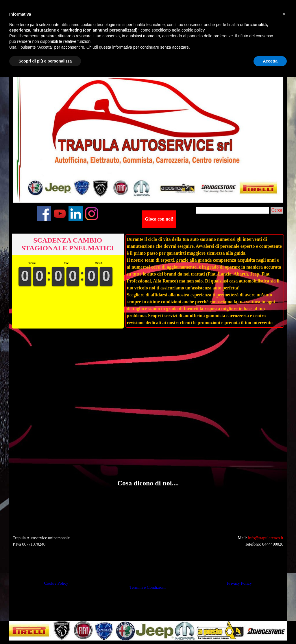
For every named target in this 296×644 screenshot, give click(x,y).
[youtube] (60, 214)
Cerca (277, 210)
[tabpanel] (205, 281)
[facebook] (44, 214)
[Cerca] (232, 210)
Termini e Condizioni (148, 587)
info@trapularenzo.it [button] (266, 538)
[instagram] (92, 214)
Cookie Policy (56, 583)
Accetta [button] (270, 61)
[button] (17, 497)
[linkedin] (76, 214)
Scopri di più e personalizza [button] (45, 61)
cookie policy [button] (193, 30)
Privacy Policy (239, 583)
